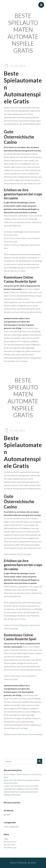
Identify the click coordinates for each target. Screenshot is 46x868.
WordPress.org (10, 847)
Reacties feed (10, 844)
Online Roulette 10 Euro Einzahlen (18, 554)
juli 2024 (7, 815)
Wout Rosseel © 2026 (23, 863)
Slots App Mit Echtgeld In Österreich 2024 (21, 789)
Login (6, 839)
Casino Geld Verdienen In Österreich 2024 (21, 786)
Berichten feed (10, 842)
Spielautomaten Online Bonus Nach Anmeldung (23, 734)
